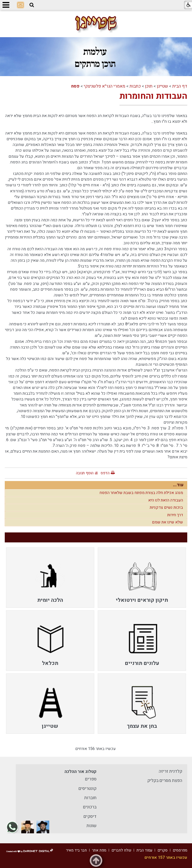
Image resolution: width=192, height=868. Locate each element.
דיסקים (90, 816)
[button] (32, 5)
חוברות (90, 798)
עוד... (178, 485)
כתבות (135, 86)
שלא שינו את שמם (167, 522)
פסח (75, 86)
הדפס (105, 473)
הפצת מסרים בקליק (165, 781)
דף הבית (180, 86)
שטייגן (162, 86)
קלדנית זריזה (170, 771)
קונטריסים (87, 789)
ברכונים (90, 807)
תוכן (149, 86)
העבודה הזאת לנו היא (166, 500)
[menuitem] (142, 578)
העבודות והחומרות (153, 96)
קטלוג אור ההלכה (80, 772)
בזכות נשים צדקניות (166, 507)
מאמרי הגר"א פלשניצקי (104, 86)
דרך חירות (175, 515)
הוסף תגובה (85, 473)
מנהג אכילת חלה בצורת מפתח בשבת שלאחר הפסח (141, 493)
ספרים (91, 779)
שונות (91, 826)
